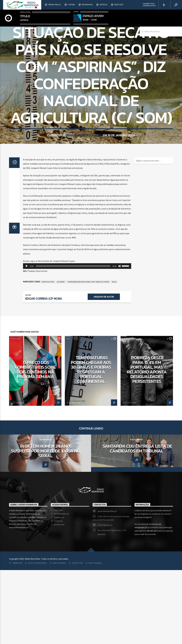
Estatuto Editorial (61, 588)
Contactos (58, 595)
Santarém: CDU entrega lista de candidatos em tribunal (137, 522)
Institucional (59, 591)
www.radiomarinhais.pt (107, 585)
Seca (114, 356)
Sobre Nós (59, 584)
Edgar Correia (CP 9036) (84, 181)
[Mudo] (120, 340)
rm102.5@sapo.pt (105, 599)
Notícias (104, 5)
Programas (87, 5)
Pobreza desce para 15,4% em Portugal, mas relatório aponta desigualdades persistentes (147, 443)
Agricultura (48, 356)
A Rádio (71, 5)
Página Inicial (55, 5)
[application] (77, 340)
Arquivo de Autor (104, 371)
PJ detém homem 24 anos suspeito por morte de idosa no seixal (46, 525)
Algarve (61, 356)
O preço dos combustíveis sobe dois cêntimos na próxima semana (35, 444)
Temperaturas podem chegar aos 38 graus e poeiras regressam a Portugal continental (91, 443)
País (91, 65)
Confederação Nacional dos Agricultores (88, 356)
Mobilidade (15, 413)
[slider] (73, 340)
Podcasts (119, 5)
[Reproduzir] (27, 340)
